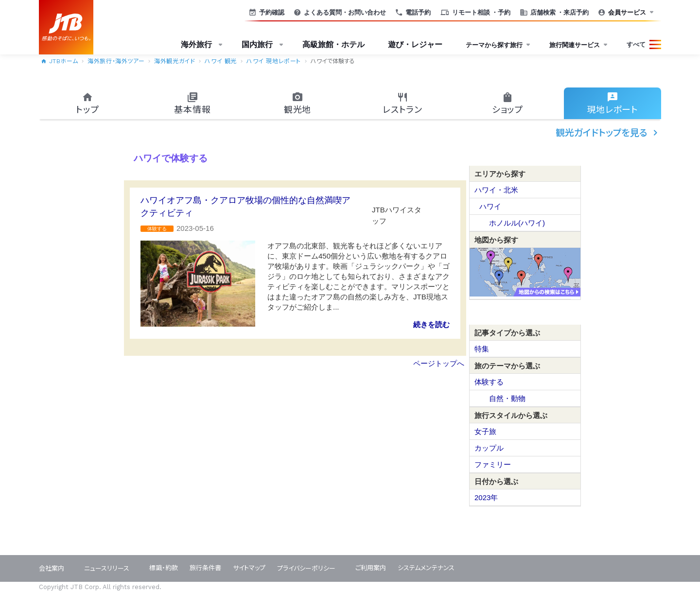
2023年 (486, 497)
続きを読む (431, 324)
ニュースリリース (107, 568)
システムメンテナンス (426, 568)
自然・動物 (507, 398)
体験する (489, 382)
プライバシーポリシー (306, 568)
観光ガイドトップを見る (608, 133)
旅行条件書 (205, 568)
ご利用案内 (371, 568)
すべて (636, 44)
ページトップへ (439, 363)
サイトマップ (249, 568)
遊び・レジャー (415, 44)
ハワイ (490, 206)
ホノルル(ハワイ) (517, 223)
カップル (489, 448)
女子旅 (485, 431)
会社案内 (52, 568)
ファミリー (493, 464)
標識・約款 (164, 568)
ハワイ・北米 (496, 190)
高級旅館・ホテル (333, 44)
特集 (482, 349)
